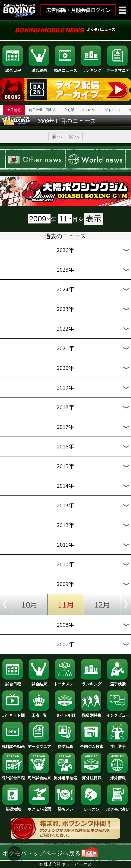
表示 (94, 219)
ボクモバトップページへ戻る (50, 853)
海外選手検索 (65, 776)
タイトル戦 (65, 714)
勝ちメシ (65, 807)
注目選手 (118, 745)
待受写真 (65, 745)
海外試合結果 (39, 776)
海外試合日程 (13, 776)
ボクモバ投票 (39, 807)
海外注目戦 (92, 776)
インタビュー (118, 714)
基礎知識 (13, 807)
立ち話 (69, 110)
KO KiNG (89, 110)
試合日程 (13, 69)
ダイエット (113, 110)
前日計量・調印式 (42, 110)
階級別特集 (92, 714)
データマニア (118, 69)
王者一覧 (39, 714)
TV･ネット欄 (13, 714)
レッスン (92, 808)
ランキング (92, 69)
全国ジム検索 (92, 745)
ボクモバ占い (118, 808)
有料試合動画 (13, 745)
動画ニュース (65, 69)
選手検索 (118, 682)
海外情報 (118, 776)
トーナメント (65, 682)
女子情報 (14, 110)
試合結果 (39, 69)
